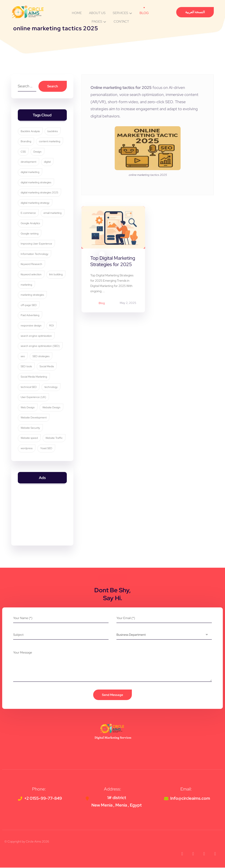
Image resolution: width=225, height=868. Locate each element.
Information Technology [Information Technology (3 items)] (34, 254)
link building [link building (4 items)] (56, 275)
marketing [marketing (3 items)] (26, 285)
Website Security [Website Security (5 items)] (30, 428)
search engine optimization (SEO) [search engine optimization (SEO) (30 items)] (40, 346)
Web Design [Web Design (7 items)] (28, 408)
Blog (102, 303)
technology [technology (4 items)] (51, 387)
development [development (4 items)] (28, 162)
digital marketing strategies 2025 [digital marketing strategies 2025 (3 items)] (39, 193)
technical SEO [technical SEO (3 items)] (29, 387)
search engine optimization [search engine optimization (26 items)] (36, 336)
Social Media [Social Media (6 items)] (47, 367)
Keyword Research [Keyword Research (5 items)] (31, 265)
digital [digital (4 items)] (47, 162)
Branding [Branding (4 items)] (26, 142)
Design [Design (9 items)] (37, 152)
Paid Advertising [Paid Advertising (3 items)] (30, 316)
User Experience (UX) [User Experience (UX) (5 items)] (33, 398)
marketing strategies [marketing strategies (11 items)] (32, 295)
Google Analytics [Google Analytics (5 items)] (30, 223)
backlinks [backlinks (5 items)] (53, 131)
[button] (182, 854)
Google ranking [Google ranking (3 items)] (30, 234)
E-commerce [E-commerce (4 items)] (28, 213)
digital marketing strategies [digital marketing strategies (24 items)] (36, 183)
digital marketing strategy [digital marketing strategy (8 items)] (35, 203)
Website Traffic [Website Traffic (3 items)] (54, 438)
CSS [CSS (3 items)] (23, 152)
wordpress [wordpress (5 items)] (27, 449)
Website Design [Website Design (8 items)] (51, 408)
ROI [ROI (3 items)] (52, 326)
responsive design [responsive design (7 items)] (31, 326)
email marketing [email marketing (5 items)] (53, 213)
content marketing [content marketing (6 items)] (50, 142)
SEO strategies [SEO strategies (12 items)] (41, 357)
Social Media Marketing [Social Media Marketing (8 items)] (34, 377)
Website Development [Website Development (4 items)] (34, 418)
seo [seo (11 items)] (23, 357)
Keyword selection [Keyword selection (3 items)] (31, 275)
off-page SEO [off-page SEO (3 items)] (29, 305)
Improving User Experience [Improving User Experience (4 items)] (36, 244)
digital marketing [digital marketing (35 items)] (30, 172)
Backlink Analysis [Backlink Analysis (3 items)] (30, 131)
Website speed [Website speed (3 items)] (29, 438)
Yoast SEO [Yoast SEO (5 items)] (46, 449)
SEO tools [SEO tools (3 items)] (26, 367)
